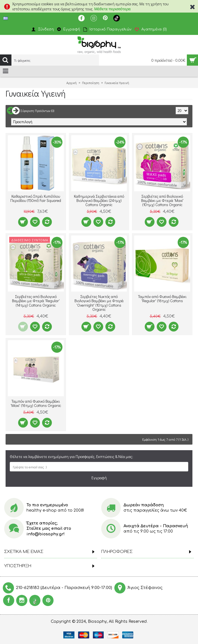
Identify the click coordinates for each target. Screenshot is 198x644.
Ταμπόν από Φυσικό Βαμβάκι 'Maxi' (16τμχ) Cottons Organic (36, 403)
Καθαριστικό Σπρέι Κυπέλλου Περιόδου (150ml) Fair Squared (36, 198)
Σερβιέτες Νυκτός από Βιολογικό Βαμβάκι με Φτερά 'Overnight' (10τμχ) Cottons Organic (99, 303)
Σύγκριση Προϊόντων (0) (37, 111)
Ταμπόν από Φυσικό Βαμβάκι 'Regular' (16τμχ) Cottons (162, 299)
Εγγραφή (99, 478)
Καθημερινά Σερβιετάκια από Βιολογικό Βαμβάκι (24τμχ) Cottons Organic (99, 201)
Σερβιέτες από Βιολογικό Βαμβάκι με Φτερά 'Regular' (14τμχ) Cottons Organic (36, 301)
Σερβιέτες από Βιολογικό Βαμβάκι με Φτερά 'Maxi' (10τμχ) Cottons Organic (162, 201)
